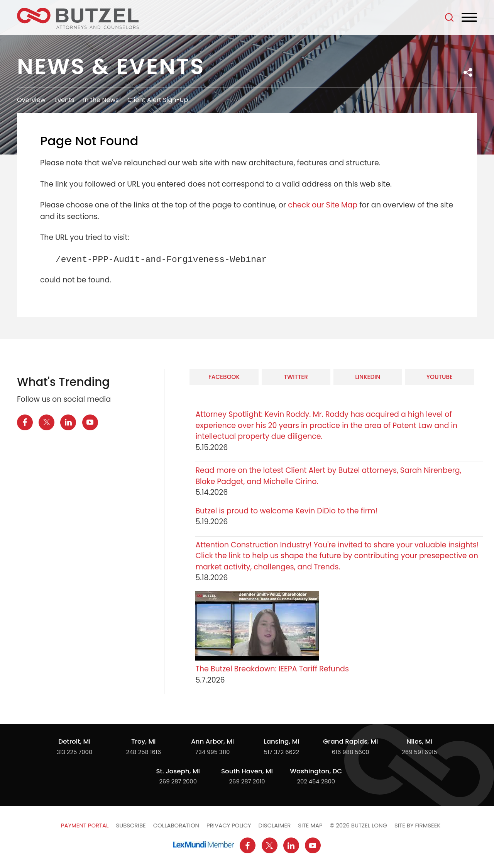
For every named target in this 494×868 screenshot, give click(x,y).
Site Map (310, 825)
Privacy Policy (229, 825)
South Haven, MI (247, 771)
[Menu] (469, 18)
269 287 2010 (247, 781)
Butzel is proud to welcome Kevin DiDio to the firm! (287, 511)
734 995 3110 (213, 752)
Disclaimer (275, 825)
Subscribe (131, 825)
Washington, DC (316, 771)
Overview (31, 100)
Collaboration (176, 825)
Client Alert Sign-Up (158, 100)
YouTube (440, 377)
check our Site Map (323, 205)
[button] (468, 72)
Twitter (296, 377)
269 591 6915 (419, 752)
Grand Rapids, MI (350, 741)
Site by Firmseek (417, 825)
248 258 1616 (144, 752)
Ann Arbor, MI (212, 741)
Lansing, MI (281, 741)
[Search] (449, 17)
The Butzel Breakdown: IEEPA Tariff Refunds (272, 669)
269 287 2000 (178, 781)
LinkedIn (368, 377)
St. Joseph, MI (178, 771)
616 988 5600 (351, 752)
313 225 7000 (74, 752)
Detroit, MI (74, 741)
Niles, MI (419, 741)
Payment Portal (85, 825)
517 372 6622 (282, 752)
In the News (101, 100)
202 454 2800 (316, 781)
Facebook (224, 377)
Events (64, 100)
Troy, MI (143, 741)
